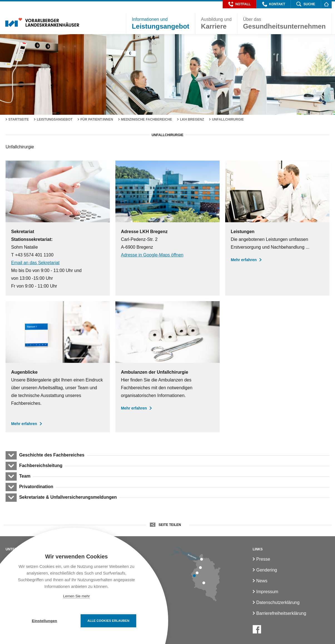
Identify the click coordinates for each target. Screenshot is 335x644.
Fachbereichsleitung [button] (41, 465)
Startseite (19, 119)
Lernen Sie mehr (76, 596)
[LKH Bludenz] (204, 583)
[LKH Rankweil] (197, 573)
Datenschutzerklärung (278, 602)
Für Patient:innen (97, 119)
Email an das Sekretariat (35, 263)
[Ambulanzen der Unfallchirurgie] (167, 367)
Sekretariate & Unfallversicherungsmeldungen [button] (68, 497)
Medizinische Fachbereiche (147, 119)
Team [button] (25, 476)
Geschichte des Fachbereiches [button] (52, 455)
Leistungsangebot (55, 119)
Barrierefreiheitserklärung (281, 613)
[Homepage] (326, 4)
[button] (239, 4)
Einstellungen (44, 621)
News (262, 581)
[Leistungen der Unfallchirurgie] (277, 228)
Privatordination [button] (36, 487)
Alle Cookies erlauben (109, 621)
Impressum (267, 592)
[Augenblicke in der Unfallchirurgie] (58, 367)
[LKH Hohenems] (200, 568)
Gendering (267, 570)
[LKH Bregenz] (202, 559)
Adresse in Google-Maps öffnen (152, 255)
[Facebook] (257, 629)
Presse (263, 559)
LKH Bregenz (192, 119)
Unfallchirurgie (228, 119)
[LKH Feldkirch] (194, 576)
